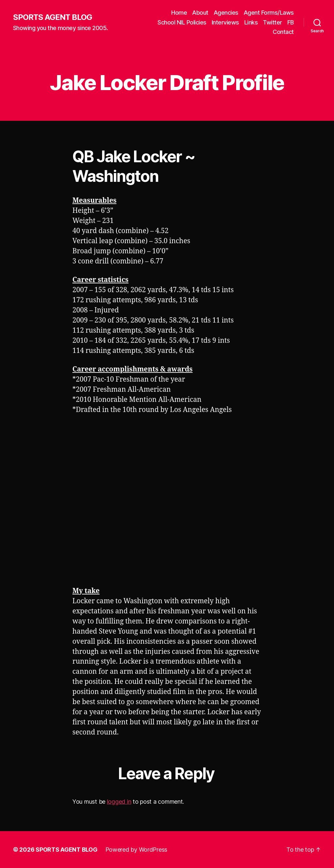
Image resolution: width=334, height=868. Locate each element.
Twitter (273, 22)
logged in (119, 802)
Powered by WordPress (137, 850)
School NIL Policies (182, 22)
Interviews (225, 22)
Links (251, 22)
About (200, 13)
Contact (283, 32)
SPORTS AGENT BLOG (53, 17)
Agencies (226, 13)
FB (291, 22)
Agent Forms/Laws (269, 13)
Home (179, 13)
